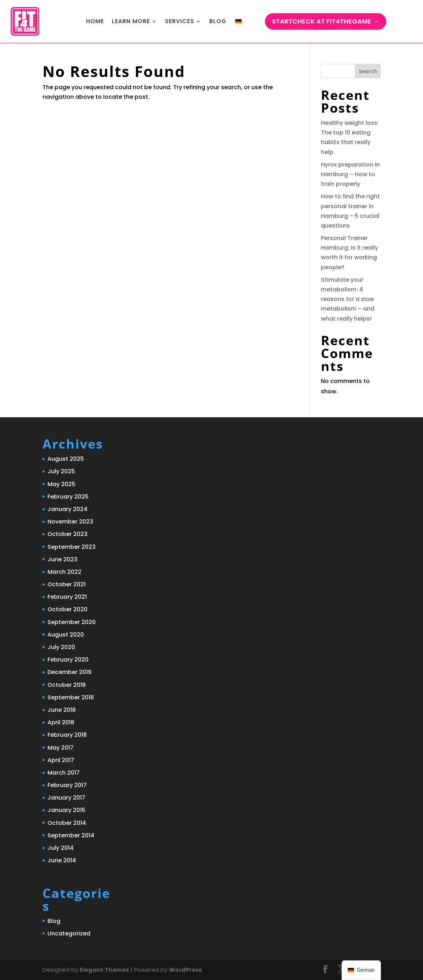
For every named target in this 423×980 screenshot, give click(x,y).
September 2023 (72, 547)
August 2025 (66, 459)
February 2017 (67, 785)
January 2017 (66, 798)
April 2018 (61, 722)
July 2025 (61, 471)
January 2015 (66, 810)
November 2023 (70, 522)
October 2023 (67, 534)
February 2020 (68, 660)
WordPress (185, 970)
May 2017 (61, 748)
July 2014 (61, 848)
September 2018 (71, 697)
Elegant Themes (104, 970)
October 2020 (67, 609)
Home (95, 21)
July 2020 (61, 647)
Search (368, 71)
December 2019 (69, 672)
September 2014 (71, 835)
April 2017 (61, 760)
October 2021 (67, 584)
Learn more (131, 21)
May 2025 (61, 484)
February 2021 (67, 597)
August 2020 (66, 635)
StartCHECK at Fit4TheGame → (326, 21)
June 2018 (62, 710)
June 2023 (62, 559)
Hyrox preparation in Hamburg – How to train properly (350, 174)
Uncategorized (69, 933)
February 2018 (67, 735)
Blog (218, 21)
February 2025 (68, 497)
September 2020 (72, 622)
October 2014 (67, 823)
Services (180, 21)
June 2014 (62, 860)
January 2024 (67, 509)
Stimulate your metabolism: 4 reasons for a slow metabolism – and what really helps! (348, 299)
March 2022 (64, 572)
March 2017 (64, 773)
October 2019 (67, 685)
